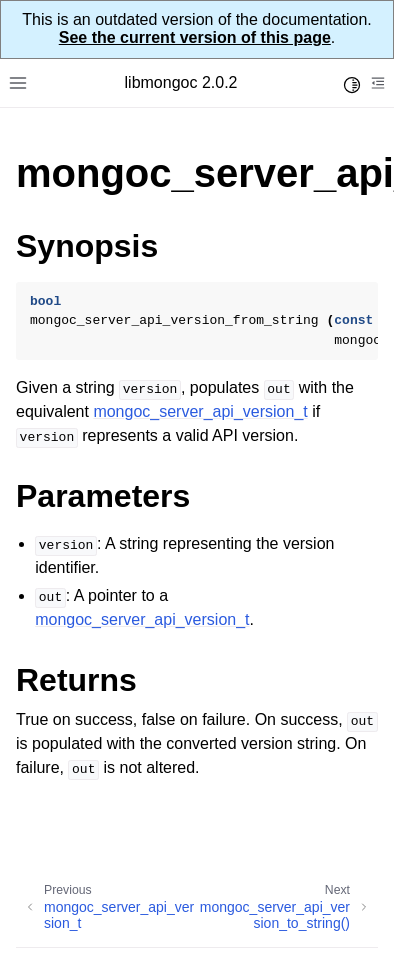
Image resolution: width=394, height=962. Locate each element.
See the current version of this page (195, 37)
